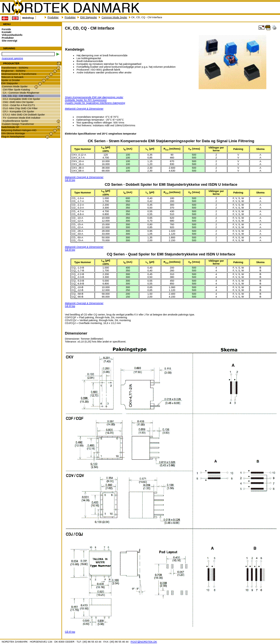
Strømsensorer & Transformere (19, 74)
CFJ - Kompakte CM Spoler (18, 112)
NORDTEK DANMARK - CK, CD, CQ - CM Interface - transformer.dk (71, 8)
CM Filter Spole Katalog (16, 90)
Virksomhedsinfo (12, 35)
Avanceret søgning (12, 58)
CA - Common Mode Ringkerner (21, 93)
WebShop (28, 18)
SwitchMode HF (10, 127)
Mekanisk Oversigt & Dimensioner (84, 109)
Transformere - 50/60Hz (15, 68)
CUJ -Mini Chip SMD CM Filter (20, 108)
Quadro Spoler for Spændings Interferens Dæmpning (95, 103)
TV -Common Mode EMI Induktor (22, 118)
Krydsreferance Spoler (16, 121)
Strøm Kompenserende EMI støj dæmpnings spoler (94, 97)
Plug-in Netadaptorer (13, 137)
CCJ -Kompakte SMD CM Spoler (21, 99)
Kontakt (7, 32)
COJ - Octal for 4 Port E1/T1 (19, 105)
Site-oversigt (10, 41)
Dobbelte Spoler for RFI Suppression (86, 100)
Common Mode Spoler (114, 17)
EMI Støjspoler (89, 17)
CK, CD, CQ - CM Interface (18, 96)
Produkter (53, 17)
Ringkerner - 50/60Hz (13, 71)
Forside (6, 29)
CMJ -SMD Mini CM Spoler (18, 102)
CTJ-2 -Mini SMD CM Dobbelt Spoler (24, 115)
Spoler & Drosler (11, 80)
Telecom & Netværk (12, 77)
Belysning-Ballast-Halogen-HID (19, 130)
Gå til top (70, 180)
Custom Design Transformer (18, 124)
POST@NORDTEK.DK (144, 642)
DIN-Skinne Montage (13, 133)
